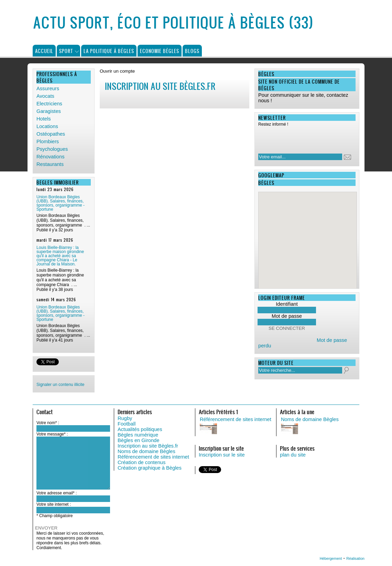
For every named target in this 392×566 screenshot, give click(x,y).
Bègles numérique (138, 435)
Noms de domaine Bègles (146, 451)
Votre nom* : (48, 423)
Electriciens (49, 104)
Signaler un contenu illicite (60, 385)
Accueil (44, 51)
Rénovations (50, 157)
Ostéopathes (51, 134)
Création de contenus (141, 462)
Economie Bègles (160, 51)
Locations (47, 126)
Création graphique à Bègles (150, 468)
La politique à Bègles (109, 51)
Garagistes (49, 111)
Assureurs (48, 88)
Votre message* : (52, 434)
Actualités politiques (140, 429)
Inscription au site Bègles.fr (148, 446)
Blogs (192, 51)
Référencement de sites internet (153, 457)
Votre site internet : (54, 504)
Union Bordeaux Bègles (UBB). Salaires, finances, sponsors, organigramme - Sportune (61, 203)
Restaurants (50, 164)
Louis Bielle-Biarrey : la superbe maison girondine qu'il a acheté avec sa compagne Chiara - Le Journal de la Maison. (60, 256)
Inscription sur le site (222, 455)
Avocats (45, 96)
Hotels (44, 119)
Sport (66, 51)
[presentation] (303, 138)
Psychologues (52, 149)
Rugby (125, 418)
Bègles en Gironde (138, 440)
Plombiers (48, 141)
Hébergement (331, 558)
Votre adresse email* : (57, 493)
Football (127, 424)
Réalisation (355, 558)
